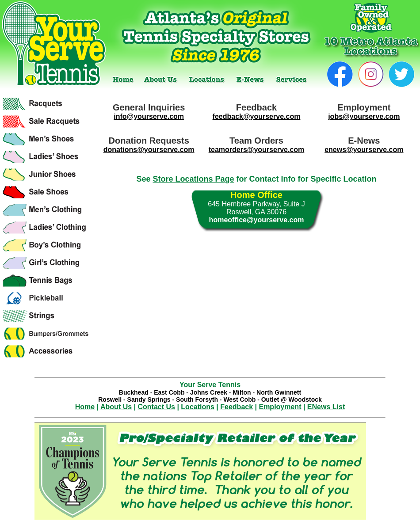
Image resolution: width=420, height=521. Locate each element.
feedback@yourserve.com (257, 116)
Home (85, 407)
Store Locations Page (193, 179)
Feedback (237, 407)
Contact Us (157, 407)
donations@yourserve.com (149, 150)
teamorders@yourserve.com (257, 150)
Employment (280, 407)
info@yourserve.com (149, 116)
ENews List (326, 407)
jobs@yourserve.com (364, 116)
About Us (116, 407)
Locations (198, 407)
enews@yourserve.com (364, 150)
